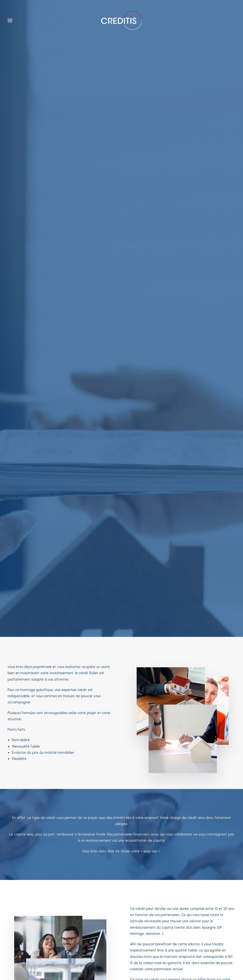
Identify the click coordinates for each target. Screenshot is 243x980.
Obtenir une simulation (95, 635)
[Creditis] (121, 20)
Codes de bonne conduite (158, 949)
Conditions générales (82, 949)
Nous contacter (154, 635)
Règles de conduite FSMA (118, 949)
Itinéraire (60, 883)
